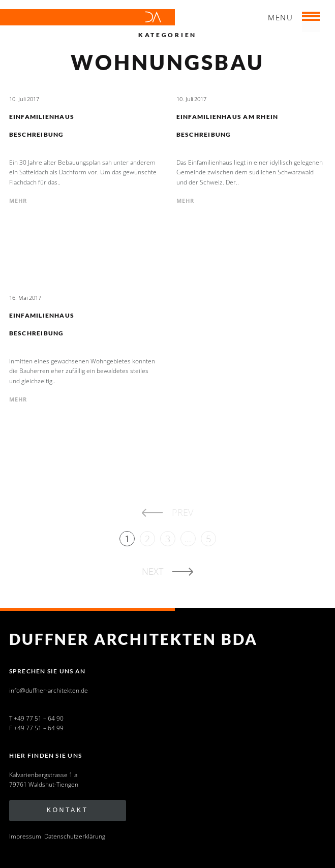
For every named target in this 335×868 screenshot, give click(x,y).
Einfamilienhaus (42, 117)
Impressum (25, 836)
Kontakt (68, 810)
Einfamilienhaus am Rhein (227, 117)
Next (153, 571)
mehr (18, 200)
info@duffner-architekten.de (49, 690)
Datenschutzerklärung (75, 836)
